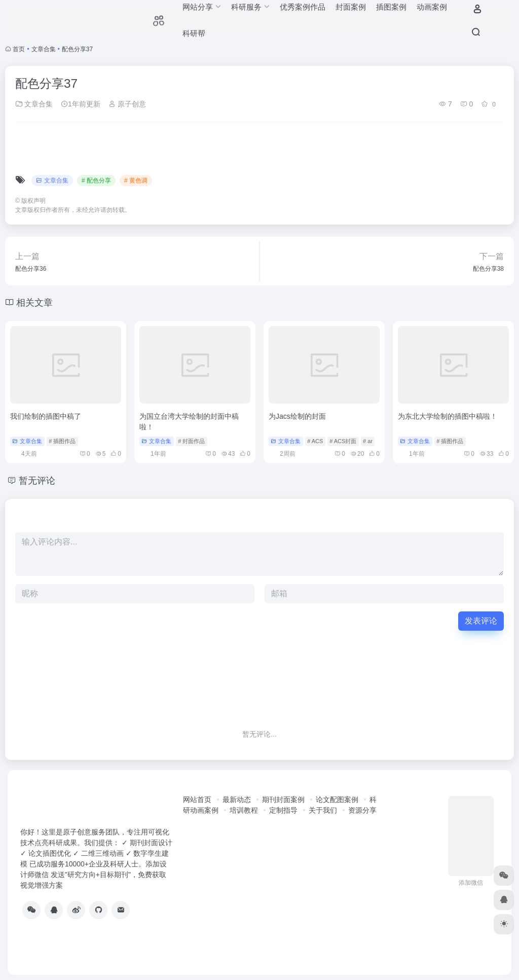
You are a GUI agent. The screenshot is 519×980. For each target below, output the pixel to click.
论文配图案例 (337, 800)
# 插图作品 (62, 441)
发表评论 (481, 621)
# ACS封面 (343, 441)
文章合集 (44, 49)
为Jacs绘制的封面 (297, 416)
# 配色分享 (96, 180)
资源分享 (362, 810)
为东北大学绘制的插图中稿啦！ (448, 416)
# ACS (315, 441)
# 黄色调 (136, 180)
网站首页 (197, 800)
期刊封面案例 (283, 800)
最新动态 (237, 800)
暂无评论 (37, 481)
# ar (368, 441)
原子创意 (127, 104)
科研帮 (194, 33)
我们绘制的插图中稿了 (46, 416)
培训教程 (244, 810)
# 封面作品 (191, 441)
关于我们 (323, 810)
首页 (19, 49)
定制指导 (283, 810)
